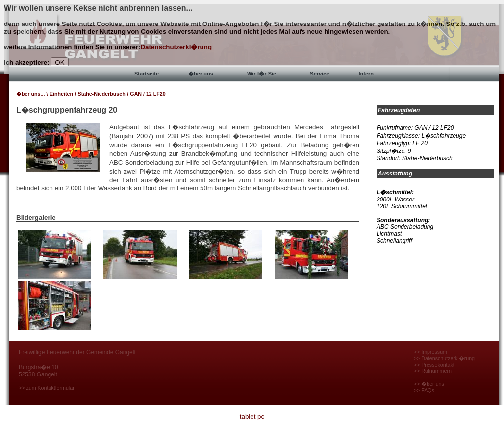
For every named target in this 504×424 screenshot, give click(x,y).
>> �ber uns (429, 384)
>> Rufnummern (433, 371)
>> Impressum (430, 352)
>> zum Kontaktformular (47, 388)
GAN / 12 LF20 (148, 94)
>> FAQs (424, 390)
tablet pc (252, 416)
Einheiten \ (63, 94)
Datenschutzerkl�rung (176, 47)
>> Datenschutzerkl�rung (444, 358)
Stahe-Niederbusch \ (103, 94)
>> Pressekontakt (434, 365)
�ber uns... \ (32, 94)
